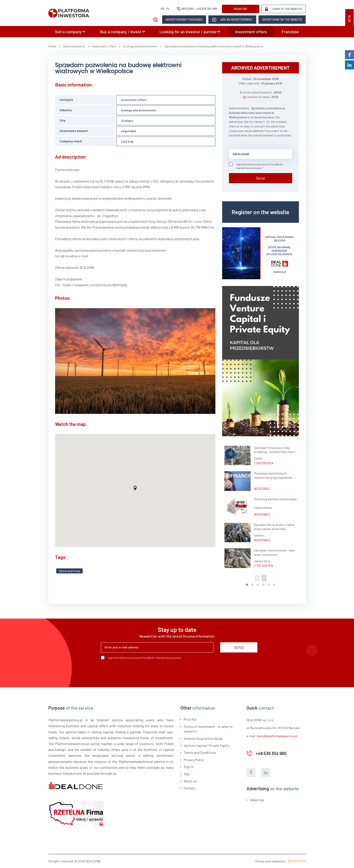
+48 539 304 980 (207, 9)
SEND (239, 647)
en (162, 9)
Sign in (189, 767)
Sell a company (70, 32)
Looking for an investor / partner (190, 32)
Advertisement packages (184, 19)
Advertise (257, 800)
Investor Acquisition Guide (203, 739)
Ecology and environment (139, 110)
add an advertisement (232, 20)
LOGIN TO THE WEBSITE (284, 9)
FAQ (187, 774)
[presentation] (135, 672)
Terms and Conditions (200, 753)
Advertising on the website (282, 19)
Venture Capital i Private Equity (207, 746)
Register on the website (260, 212)
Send (260, 178)
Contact (190, 788)
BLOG (349, 19)
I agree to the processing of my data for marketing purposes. (256, 166)
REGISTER (241, 9)
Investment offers (251, 32)
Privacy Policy (194, 760)
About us (190, 781)
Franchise (290, 32)
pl (168, 9)
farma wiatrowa (69, 571)
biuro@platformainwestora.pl (277, 736)
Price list (190, 719)
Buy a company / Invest (122, 32)
